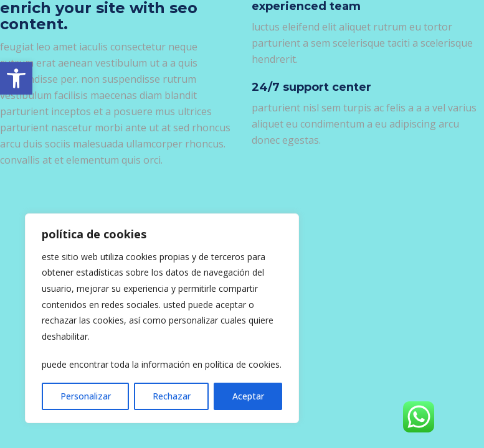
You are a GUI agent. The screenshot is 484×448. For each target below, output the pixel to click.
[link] (16, 78)
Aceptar (248, 396)
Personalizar (86, 396)
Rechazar (172, 396)
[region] (162, 318)
